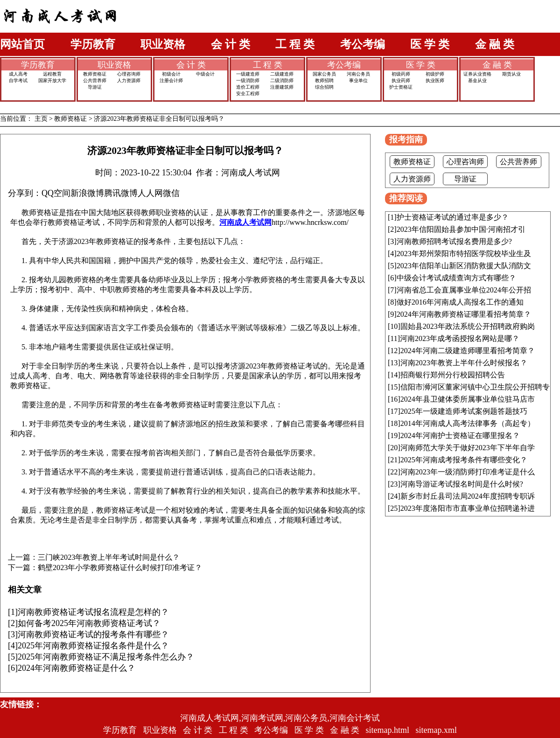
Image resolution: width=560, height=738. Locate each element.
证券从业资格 (477, 74)
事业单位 (358, 80)
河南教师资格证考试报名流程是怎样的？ (93, 612)
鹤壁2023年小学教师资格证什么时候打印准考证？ (120, 568)
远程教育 (52, 74)
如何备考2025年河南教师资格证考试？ (89, 623)
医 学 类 (430, 44)
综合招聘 (324, 87)
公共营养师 (95, 80)
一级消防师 (248, 80)
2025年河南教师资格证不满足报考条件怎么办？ (106, 657)
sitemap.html (388, 730)
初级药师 (401, 74)
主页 (41, 119)
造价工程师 (248, 87)
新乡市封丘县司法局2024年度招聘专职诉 (468, 496)
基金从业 (477, 80)
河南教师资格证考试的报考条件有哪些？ (93, 634)
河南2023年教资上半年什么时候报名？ (464, 363)
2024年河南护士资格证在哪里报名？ (460, 435)
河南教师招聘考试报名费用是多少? (454, 241)
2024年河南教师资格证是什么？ (77, 668)
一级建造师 (248, 74)
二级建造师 (282, 74)
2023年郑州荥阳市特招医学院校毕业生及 (464, 254)
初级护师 (435, 74)
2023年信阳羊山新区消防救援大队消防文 (464, 266)
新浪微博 (87, 193)
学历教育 (93, 44)
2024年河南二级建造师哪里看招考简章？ (468, 351)
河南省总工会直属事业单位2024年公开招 (464, 290)
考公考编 (363, 44)
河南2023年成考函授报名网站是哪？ (460, 338)
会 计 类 (231, 44)
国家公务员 (324, 74)
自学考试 (18, 80)
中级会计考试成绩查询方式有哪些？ (456, 278)
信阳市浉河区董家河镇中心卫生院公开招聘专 (475, 387)
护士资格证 (401, 87)
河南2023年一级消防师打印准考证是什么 (468, 472)
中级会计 (205, 74)
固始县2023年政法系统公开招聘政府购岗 (468, 326)
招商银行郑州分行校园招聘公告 (453, 375)
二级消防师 (282, 80)
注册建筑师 (282, 87)
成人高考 (18, 74)
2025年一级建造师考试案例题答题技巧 (464, 411)
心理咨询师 (129, 74)
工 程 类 (295, 44)
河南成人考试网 (245, 222)
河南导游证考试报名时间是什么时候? (462, 484)
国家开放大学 (52, 80)
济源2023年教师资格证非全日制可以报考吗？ (159, 119)
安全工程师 (248, 94)
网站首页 (22, 44)
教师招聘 (324, 80)
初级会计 (171, 74)
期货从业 (511, 74)
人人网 (150, 193)
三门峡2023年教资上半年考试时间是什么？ (109, 557)
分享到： (25, 193)
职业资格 (163, 44)
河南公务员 (358, 74)
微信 (171, 193)
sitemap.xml (437, 730)
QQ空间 (56, 193)
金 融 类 (495, 44)
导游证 (95, 87)
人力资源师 (129, 80)
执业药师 (401, 80)
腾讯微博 (121, 193)
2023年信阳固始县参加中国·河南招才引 (461, 229)
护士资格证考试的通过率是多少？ (453, 217)
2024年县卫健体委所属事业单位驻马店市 (468, 399)
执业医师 (435, 80)
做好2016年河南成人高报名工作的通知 (460, 302)
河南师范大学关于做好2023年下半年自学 (468, 448)
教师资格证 (95, 74)
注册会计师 (171, 80)
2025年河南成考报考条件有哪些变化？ (464, 460)
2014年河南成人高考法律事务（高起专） (468, 423)
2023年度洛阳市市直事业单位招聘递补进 (468, 508)
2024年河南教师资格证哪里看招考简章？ (464, 314)
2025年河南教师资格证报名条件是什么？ (93, 646)
